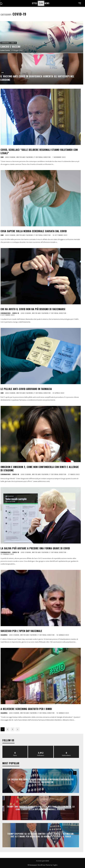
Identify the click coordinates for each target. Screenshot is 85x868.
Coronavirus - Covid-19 (9, 43)
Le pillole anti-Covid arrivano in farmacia (26, 389)
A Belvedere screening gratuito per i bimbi (26, 709)
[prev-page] (70, 773)
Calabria (4, 635)
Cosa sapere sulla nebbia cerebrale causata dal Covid (34, 231)
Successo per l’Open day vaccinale (21, 631)
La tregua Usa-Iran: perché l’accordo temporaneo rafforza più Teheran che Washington (41, 781)
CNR (2, 73)
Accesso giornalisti (43, 861)
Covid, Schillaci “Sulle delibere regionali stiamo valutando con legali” (39, 151)
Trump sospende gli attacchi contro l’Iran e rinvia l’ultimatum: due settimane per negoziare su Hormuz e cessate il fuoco (41, 835)
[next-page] (18, 729)
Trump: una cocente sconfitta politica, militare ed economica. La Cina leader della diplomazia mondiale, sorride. (41, 808)
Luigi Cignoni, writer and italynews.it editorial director (28, 157)
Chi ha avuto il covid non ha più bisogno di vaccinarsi (33, 309)
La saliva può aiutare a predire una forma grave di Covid (35, 548)
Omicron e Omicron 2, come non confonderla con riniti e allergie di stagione (40, 469)
